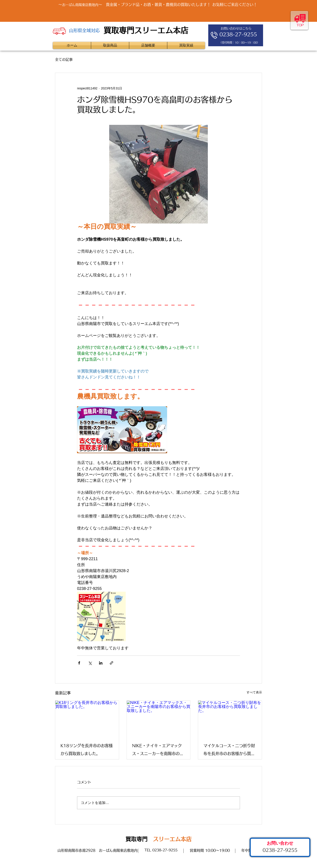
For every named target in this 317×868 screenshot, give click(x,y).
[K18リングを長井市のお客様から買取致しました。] (87, 718)
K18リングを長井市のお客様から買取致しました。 (87, 750)
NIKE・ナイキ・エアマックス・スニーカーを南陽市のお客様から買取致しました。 (158, 751)
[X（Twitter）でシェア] (90, 663)
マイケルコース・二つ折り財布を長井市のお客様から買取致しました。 (229, 751)
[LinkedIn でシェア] (101, 663)
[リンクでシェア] (112, 663)
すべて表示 (254, 692)
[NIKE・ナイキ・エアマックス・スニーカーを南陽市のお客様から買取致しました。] (159, 718)
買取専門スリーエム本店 (146, 30)
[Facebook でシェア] (79, 663)
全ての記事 (64, 59)
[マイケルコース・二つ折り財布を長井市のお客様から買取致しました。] (230, 718)
